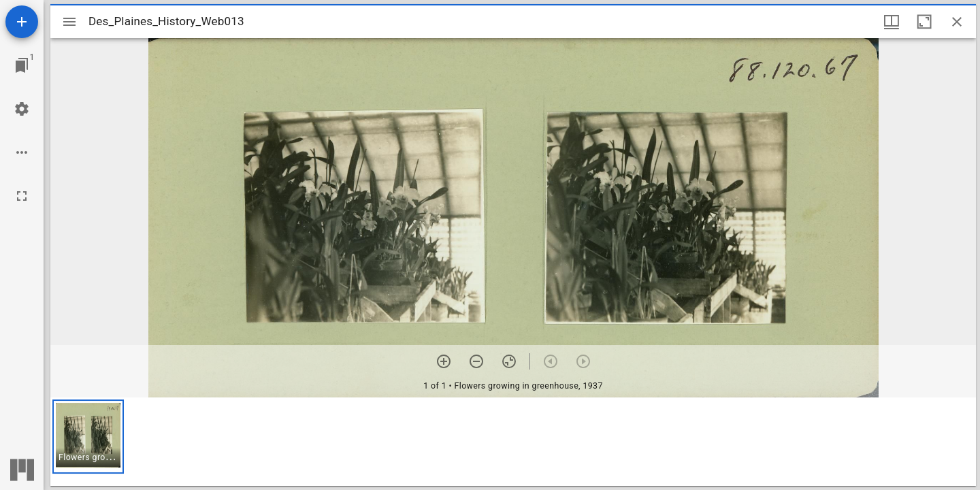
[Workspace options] (22, 152)
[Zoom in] (444, 361)
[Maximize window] (924, 22)
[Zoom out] (476, 361)
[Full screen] (22, 196)
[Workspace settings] (22, 109)
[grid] (513, 442)
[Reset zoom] (509, 361)
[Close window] (957, 22)
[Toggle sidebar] (69, 22)
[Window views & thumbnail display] (892, 22)
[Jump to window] (22, 65)
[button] (88, 437)
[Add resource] (22, 22)
